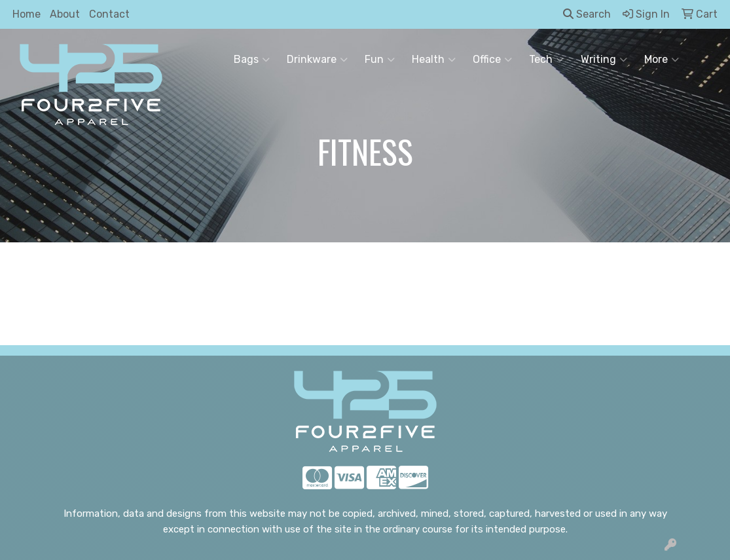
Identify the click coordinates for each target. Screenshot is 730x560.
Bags (252, 60)
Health (434, 60)
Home (27, 14)
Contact (109, 14)
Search (587, 14)
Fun (380, 60)
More (662, 60)
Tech (546, 60)
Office (492, 60)
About (65, 14)
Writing (604, 60)
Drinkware (317, 60)
